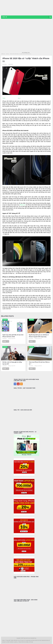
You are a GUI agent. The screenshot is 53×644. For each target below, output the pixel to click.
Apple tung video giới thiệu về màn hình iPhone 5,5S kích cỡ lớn (13, 336)
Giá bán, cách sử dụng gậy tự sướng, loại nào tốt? (12, 363)
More (6, 342)
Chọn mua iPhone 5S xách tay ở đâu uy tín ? (39, 363)
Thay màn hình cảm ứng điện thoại (30, 638)
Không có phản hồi (12, 339)
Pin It (19, 98)
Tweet (4, 98)
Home (4, 54)
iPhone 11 (22, 205)
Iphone (8, 54)
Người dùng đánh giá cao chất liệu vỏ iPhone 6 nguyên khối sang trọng (39, 336)
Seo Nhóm (5, 64)
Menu (4, 17)
